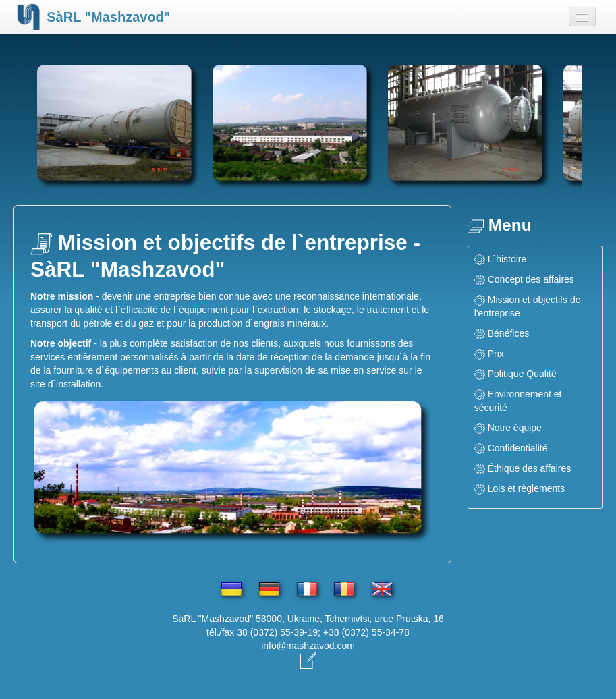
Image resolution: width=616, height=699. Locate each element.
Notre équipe (515, 428)
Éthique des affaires (530, 468)
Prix (496, 354)
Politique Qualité (522, 374)
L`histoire (507, 259)
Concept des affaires (531, 279)
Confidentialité (518, 448)
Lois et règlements (526, 488)
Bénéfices (508, 333)
